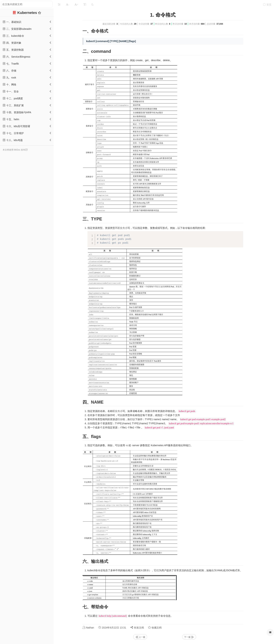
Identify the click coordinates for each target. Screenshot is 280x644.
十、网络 (9, 84)
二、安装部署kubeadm (17, 29)
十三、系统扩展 (13, 105)
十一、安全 (11, 91)
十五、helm (11, 119)
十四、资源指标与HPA (17, 112)
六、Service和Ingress (16, 57)
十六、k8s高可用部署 (16, 126)
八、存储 (9, 71)
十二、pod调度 (13, 98)
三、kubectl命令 (13, 36)
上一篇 (140, 637)
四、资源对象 (12, 43)
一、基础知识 (12, 22)
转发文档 (137, 628)
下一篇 (189, 637)
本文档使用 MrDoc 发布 (14, 150)
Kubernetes (28, 13)
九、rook (9, 77)
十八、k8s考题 (13, 140)
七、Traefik (11, 64)
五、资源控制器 (13, 50)
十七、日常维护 (13, 133)
